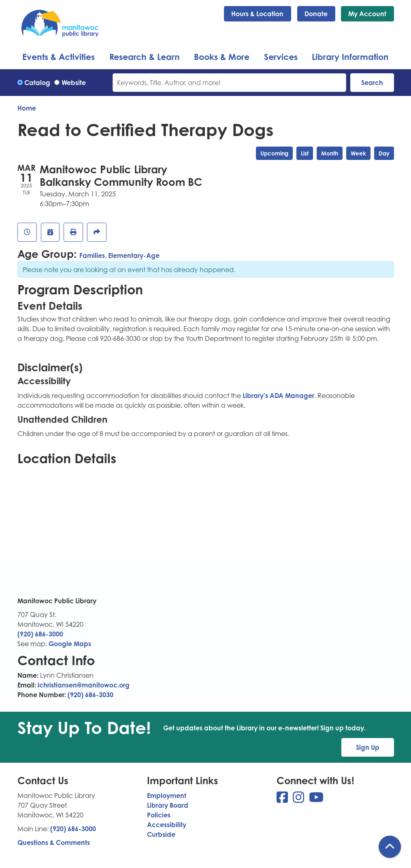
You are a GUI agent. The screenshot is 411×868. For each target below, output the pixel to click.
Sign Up (368, 747)
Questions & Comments (54, 842)
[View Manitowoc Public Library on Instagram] (299, 800)
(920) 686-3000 (40, 634)
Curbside (161, 834)
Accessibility (167, 825)
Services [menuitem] (281, 57)
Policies (159, 815)
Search (372, 83)
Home (27, 108)
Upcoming (274, 153)
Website (74, 83)
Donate (316, 14)
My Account (367, 14)
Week (358, 153)
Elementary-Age (134, 255)
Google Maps (70, 644)
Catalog (37, 83)
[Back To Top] (390, 847)
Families (92, 255)
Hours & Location (257, 14)
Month (330, 153)
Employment (167, 796)
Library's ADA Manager (278, 396)
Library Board (168, 805)
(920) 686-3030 (91, 695)
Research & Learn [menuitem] (145, 57)
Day (384, 153)
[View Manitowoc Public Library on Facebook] (283, 800)
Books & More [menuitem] (222, 57)
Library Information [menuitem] (350, 57)
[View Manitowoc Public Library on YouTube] (316, 800)
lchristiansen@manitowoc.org (84, 685)
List (305, 153)
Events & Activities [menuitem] (59, 57)
